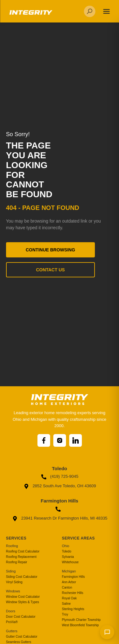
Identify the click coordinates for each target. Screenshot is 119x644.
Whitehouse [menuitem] (70, 562)
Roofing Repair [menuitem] (17, 562)
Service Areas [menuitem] (78, 538)
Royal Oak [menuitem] (69, 598)
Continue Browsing (50, 250)
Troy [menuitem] (65, 614)
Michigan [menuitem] (69, 571)
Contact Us (50, 270)
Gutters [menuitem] (12, 631)
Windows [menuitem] (13, 591)
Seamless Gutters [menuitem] (19, 642)
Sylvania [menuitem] (68, 557)
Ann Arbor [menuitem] (69, 582)
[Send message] (107, 632)
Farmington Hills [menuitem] (73, 577)
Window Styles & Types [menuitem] (23, 602)
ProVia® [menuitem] (12, 622)
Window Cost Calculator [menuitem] (23, 597)
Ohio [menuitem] (66, 546)
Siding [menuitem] (11, 571)
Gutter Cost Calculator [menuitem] (22, 637)
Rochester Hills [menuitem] (73, 593)
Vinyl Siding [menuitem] (14, 582)
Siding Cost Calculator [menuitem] (22, 577)
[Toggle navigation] (106, 11)
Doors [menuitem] (11, 611)
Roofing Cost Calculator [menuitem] (23, 551)
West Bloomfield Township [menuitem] (80, 625)
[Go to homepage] (30, 15)
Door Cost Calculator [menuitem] (21, 617)
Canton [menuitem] (67, 587)
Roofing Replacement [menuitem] (21, 557)
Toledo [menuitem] (66, 551)
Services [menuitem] (16, 538)
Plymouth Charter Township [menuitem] (81, 620)
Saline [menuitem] (66, 604)
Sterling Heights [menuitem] (73, 609)
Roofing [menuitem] (12, 546)
